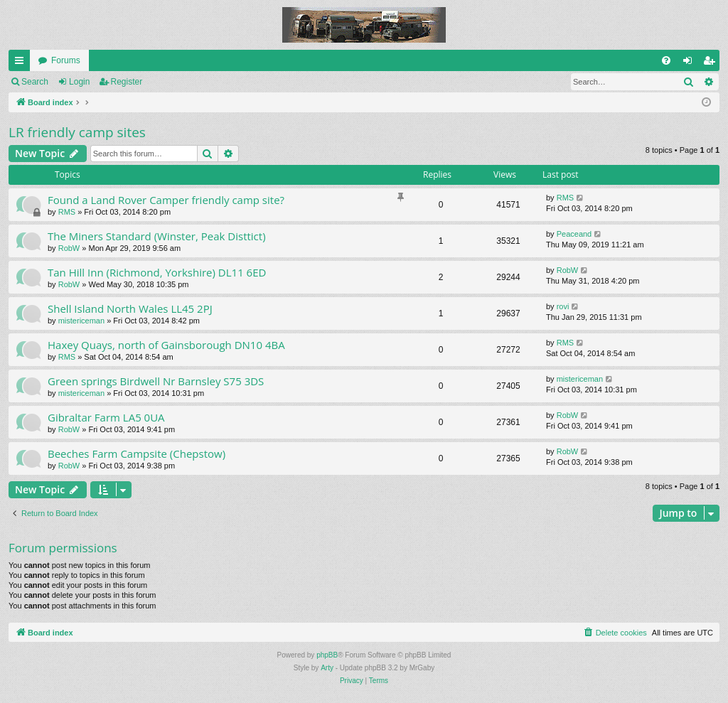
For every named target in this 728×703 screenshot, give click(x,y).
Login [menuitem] (691, 63)
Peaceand (574, 234)
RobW (69, 248)
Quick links (22, 63)
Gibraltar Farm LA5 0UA (106, 417)
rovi (563, 306)
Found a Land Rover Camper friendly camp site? (166, 200)
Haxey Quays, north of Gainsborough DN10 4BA (166, 345)
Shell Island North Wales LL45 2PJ (130, 308)
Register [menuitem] (712, 63)
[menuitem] (666, 60)
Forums (66, 60)
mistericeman (81, 321)
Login (79, 82)
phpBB (327, 655)
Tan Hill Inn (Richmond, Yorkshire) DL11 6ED (157, 272)
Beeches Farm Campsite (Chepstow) (136, 454)
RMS (67, 212)
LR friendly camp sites (77, 132)
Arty (327, 668)
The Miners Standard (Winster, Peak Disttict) (157, 236)
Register (127, 82)
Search (35, 82)
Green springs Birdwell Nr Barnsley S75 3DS (156, 381)
